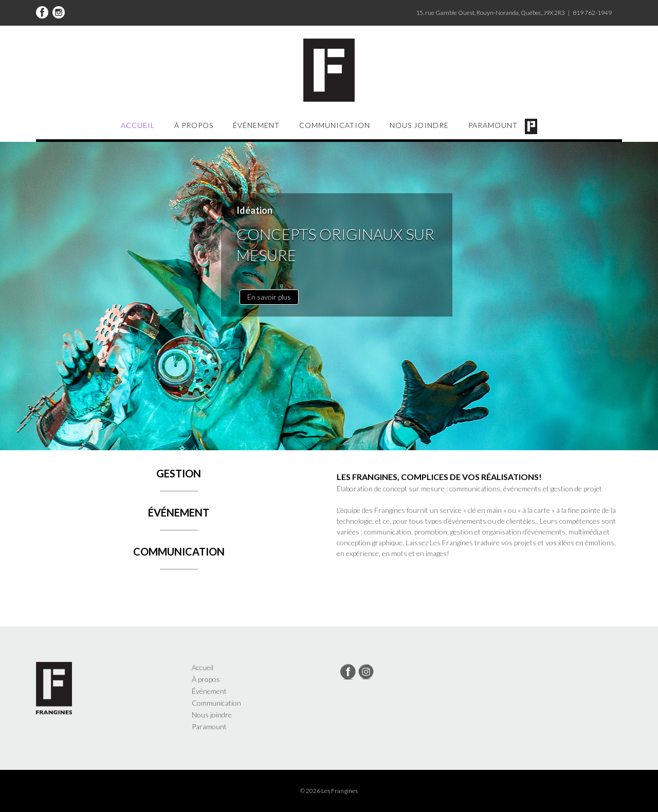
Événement (256, 125)
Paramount (493, 125)
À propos (194, 125)
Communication (335, 125)
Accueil (138, 125)
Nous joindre (419, 125)
